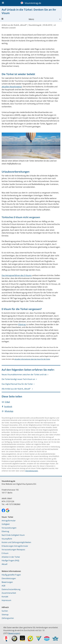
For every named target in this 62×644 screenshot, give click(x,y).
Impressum (6, 600)
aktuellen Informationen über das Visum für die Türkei (32, 359)
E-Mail (6, 402)
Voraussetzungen (9, 528)
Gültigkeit (6, 524)
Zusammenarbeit (9, 593)
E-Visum (5, 553)
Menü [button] (18, 19)
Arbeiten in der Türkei (11, 557)
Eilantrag (22, 324)
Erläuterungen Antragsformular (15, 546)
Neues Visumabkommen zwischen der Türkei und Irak (24, 375)
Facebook (7, 407)
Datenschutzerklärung (11, 589)
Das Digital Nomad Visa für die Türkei (17, 384)
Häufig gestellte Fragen (11, 575)
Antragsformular (9, 521)
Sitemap (5, 615)
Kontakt (5, 597)
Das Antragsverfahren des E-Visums (17, 275)
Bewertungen (7, 582)
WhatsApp (8, 411)
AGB (3, 586)
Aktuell (4, 564)
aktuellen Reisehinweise (12, 87)
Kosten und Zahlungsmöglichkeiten (16, 542)
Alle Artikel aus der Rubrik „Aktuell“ (16, 389)
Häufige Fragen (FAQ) (10, 560)
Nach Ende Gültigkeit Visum (13, 535)
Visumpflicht (7, 539)
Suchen (5, 611)
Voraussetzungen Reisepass (13, 550)
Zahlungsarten (8, 618)
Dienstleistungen (32, 471)
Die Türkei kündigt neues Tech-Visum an (18, 379)
